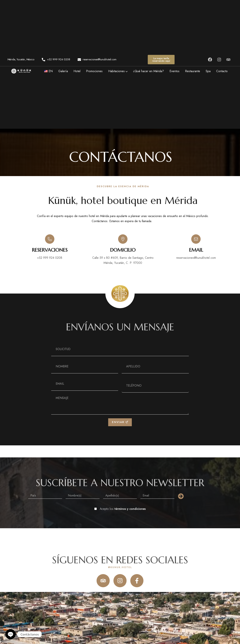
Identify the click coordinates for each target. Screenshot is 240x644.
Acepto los (123, 509)
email (196, 250)
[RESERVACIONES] (50, 239)
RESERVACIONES (50, 250)
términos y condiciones (130, 509)
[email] (196, 239)
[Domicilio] (123, 239)
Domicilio (123, 250)
